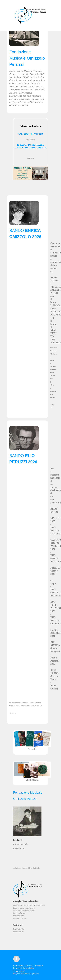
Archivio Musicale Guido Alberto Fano (53, 373)
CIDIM (52, 385)
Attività (32, 749)
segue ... (53, 406)
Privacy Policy (29, 968)
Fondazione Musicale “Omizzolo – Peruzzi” (54, 354)
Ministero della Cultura (53, 394)
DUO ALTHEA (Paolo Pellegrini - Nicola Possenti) (55, 651)
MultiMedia (32, 780)
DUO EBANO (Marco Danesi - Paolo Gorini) (55, 679)
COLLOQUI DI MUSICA (30, 134)
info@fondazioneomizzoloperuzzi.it (26, 974)
